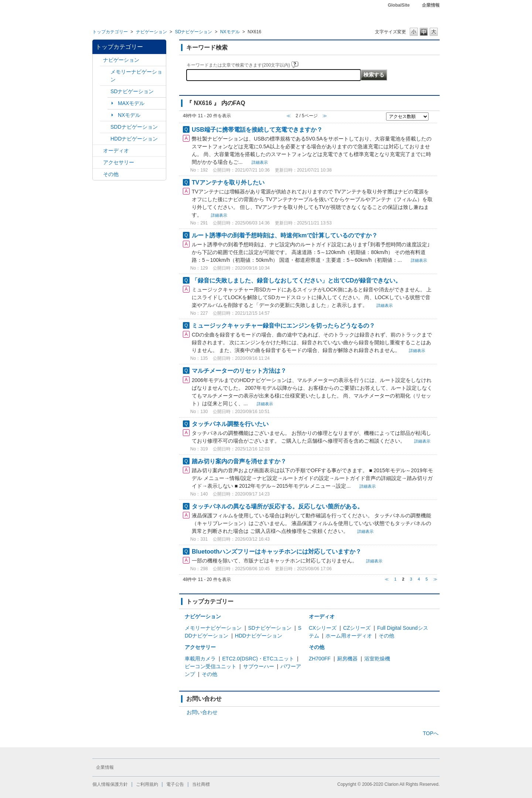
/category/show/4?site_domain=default (98, 151)
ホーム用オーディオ (349, 636)
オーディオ (116, 151)
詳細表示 (260, 162)
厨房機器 (347, 659)
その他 (111, 174)
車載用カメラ (200, 659)
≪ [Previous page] (387, 579)
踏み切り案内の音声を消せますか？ (239, 461)
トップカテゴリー (110, 32)
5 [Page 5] (427, 579)
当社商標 (201, 784)
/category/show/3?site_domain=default (105, 92)
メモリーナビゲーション (136, 76)
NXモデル (230, 32)
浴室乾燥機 (377, 659)
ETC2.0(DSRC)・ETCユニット (258, 659)
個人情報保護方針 (110, 784)
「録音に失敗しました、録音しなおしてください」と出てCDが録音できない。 (296, 280)
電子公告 (175, 784)
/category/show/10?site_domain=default (98, 163)
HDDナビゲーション (134, 139)
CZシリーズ (357, 628)
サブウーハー (259, 666)
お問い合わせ (202, 712)
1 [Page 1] (395, 579)
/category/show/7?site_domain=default (105, 72)
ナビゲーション (151, 32)
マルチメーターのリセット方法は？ (239, 371)
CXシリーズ (323, 628)
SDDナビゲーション (134, 127)
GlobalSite (399, 5)
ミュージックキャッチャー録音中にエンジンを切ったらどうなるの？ (283, 325)
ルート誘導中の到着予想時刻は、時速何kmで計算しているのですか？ (285, 235)
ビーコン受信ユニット (211, 666)
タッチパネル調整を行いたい (230, 424)
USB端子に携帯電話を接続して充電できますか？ (257, 129)
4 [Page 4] (419, 579)
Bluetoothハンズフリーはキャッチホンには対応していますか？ (277, 551)
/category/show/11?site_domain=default (98, 174)
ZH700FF (320, 659)
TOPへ (431, 733)
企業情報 (431, 5)
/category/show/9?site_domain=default (105, 127)
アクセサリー (119, 162)
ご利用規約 (147, 784)
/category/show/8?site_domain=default (105, 139)
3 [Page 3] (411, 579)
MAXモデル (131, 103)
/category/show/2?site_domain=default (98, 60)
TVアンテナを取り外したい (228, 182)
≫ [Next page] (435, 579)
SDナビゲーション (193, 32)
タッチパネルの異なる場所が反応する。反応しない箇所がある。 (277, 506)
